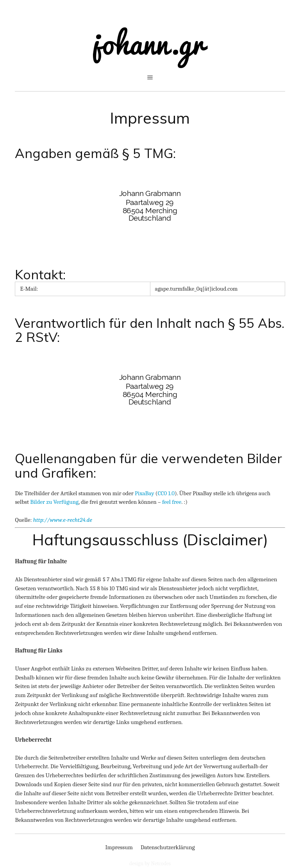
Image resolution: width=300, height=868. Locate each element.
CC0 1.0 (166, 493)
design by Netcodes (150, 864)
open (150, 77)
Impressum (150, 118)
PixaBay (145, 493)
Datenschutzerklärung (168, 847)
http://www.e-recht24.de (63, 520)
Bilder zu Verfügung (54, 502)
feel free (172, 502)
